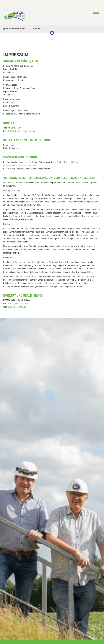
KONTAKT (26, 29)
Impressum (37, 29)
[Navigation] (96, 12)
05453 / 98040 (17, 128)
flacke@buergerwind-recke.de (23, 131)
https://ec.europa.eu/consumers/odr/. (20, 165)
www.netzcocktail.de (17, 307)
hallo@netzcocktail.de (19, 304)
